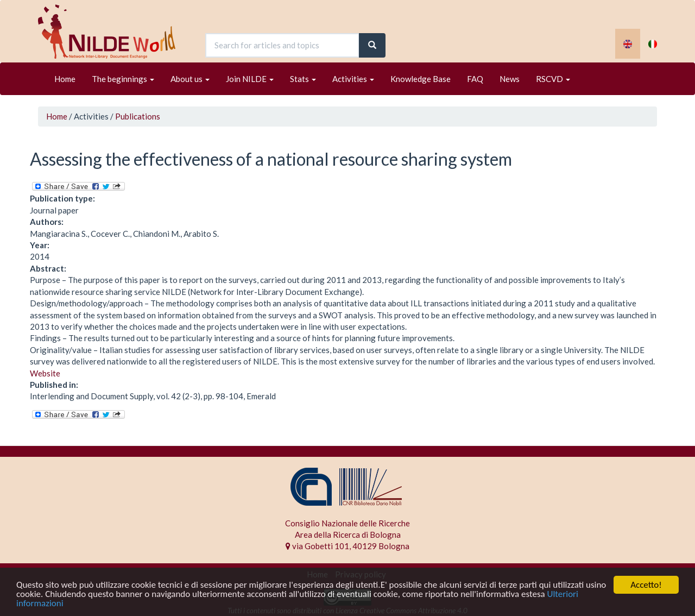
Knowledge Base (421, 79)
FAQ (475, 79)
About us (190, 79)
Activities (353, 79)
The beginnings (123, 79)
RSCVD (553, 79)
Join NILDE (250, 79)
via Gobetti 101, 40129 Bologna (347, 546)
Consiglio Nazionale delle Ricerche (347, 523)
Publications (138, 116)
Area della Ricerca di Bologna (348, 535)
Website (45, 373)
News (510, 79)
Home (65, 79)
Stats (303, 79)
